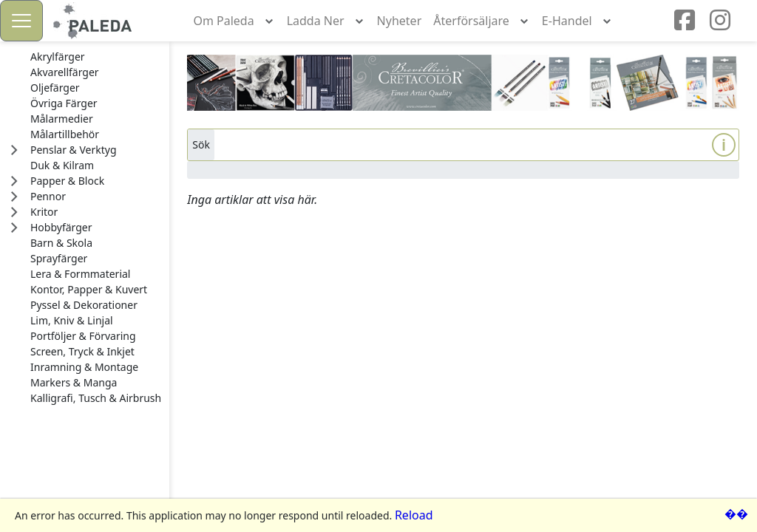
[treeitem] (96, 57)
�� (736, 514)
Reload (414, 515)
